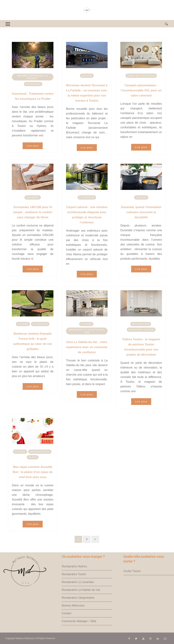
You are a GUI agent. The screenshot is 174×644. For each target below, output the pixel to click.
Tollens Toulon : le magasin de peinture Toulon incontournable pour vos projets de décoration (141, 347)
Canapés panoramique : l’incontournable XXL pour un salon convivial (141, 90)
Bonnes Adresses (73, 605)
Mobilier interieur (141, 76)
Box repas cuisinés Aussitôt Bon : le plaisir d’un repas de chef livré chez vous (33, 472)
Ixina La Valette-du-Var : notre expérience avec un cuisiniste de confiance (87, 347)
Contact (66, 613)
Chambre (33, 197)
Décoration (141, 324)
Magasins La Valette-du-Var (87, 331)
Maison (87, 76)
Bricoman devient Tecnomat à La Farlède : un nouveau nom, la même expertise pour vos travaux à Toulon (87, 93)
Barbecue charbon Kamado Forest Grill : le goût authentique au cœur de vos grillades (33, 341)
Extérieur (33, 84)
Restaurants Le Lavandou (78, 582)
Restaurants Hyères (74, 566)
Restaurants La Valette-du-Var (81, 590)
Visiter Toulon (132, 571)
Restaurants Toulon (74, 574)
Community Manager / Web (79, 621)
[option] (33, 55)
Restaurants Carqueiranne (78, 598)
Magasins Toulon (141, 330)
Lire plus (33, 146)
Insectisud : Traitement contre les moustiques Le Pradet (33, 96)
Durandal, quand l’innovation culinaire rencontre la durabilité (141, 212)
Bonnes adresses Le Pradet (33, 77)
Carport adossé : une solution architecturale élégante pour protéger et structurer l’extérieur (87, 215)
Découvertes (40, 452)
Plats (33, 457)
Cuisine (141, 197)
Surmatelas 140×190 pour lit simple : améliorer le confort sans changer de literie (33, 212)
